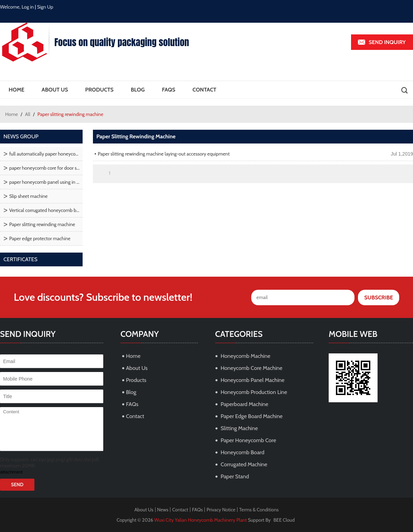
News (163, 510)
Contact (204, 90)
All (28, 114)
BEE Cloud (284, 520)
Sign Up (45, 7)
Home (17, 90)
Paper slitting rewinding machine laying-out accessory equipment (164, 154)
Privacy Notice (221, 510)
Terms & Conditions (259, 510)
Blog (138, 90)
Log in (28, 7)
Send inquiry (387, 42)
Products (99, 90)
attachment (11, 472)
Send (17, 485)
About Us (55, 90)
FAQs (168, 90)
